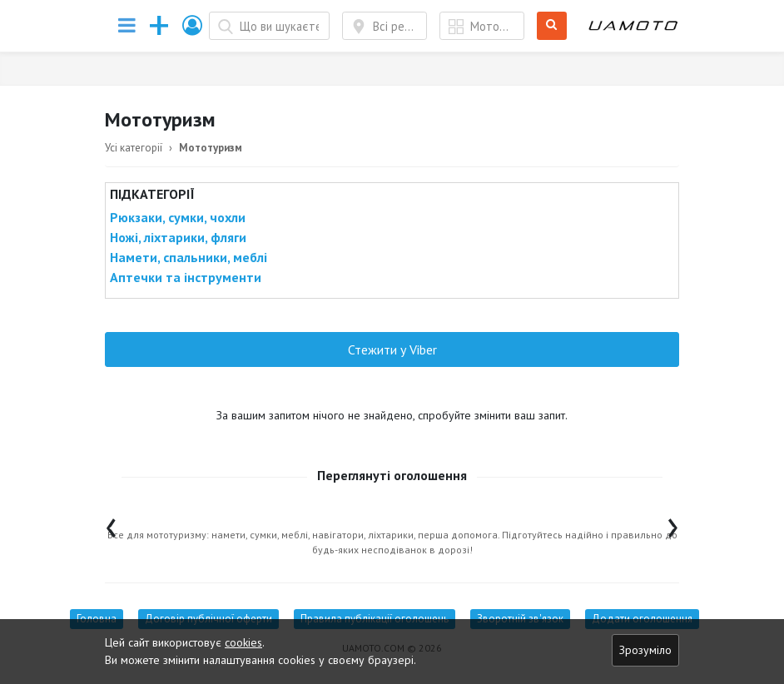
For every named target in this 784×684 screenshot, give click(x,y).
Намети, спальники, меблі (189, 257)
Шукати (552, 26)
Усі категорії (134, 148)
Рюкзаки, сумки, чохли (178, 217)
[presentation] (111, 524)
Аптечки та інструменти (186, 277)
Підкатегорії (152, 194)
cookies (243, 642)
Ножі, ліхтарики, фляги (178, 237)
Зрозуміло (645, 650)
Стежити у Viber (392, 349)
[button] (193, 25)
